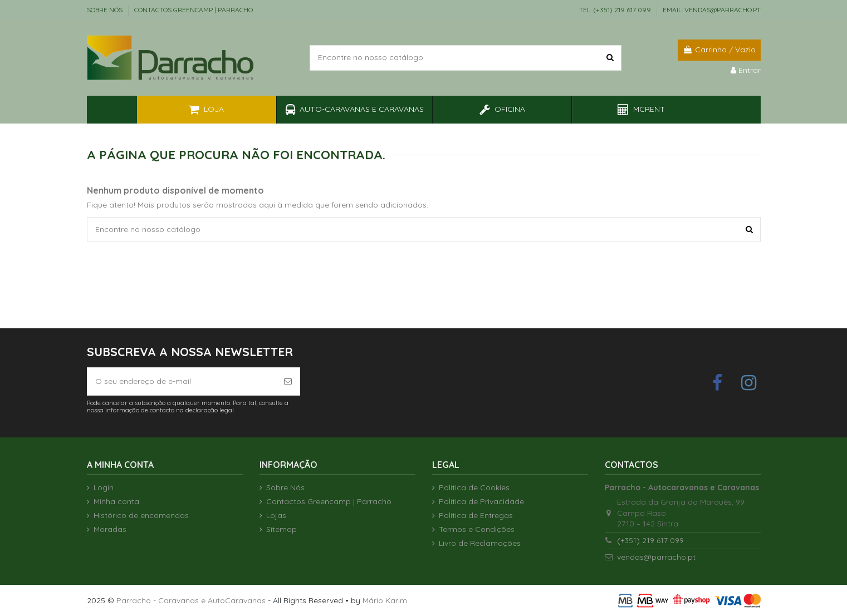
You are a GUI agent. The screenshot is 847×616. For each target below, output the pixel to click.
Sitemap (281, 529)
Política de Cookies (474, 487)
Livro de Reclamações (480, 543)
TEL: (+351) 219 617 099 (616, 10)
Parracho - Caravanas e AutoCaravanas (191, 600)
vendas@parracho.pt (656, 557)
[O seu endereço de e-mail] (182, 381)
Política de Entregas (476, 515)
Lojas (276, 515)
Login (104, 487)
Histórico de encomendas (141, 515)
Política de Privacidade (481, 501)
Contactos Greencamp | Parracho (194, 10)
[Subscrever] (288, 381)
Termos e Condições (477, 529)
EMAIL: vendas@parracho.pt (712, 10)
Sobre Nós (106, 10)
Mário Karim (385, 600)
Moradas (110, 529)
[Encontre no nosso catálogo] (610, 58)
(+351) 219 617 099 (650, 540)
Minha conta (116, 501)
